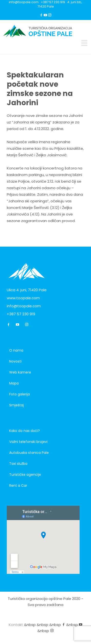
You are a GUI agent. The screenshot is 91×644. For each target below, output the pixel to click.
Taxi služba (18, 464)
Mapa (14, 383)
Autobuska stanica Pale (29, 453)
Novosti (15, 361)
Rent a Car (18, 485)
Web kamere (20, 372)
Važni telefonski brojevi (28, 442)
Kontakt (16, 625)
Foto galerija (20, 394)
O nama (16, 350)
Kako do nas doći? (25, 431)
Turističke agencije (25, 475)
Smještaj (17, 405)
